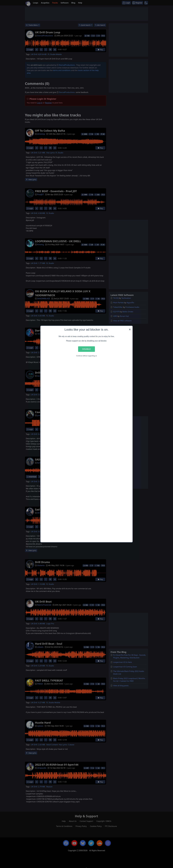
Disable (86, 349)
